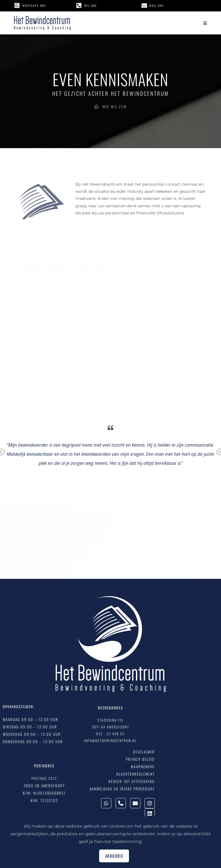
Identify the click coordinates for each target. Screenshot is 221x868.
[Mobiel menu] (205, 23)
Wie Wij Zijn (114, 106)
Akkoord (114, 856)
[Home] (97, 106)
